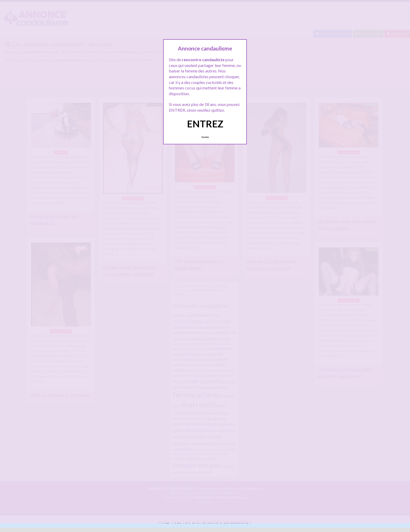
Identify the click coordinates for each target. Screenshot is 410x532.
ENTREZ (205, 124)
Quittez (205, 137)
